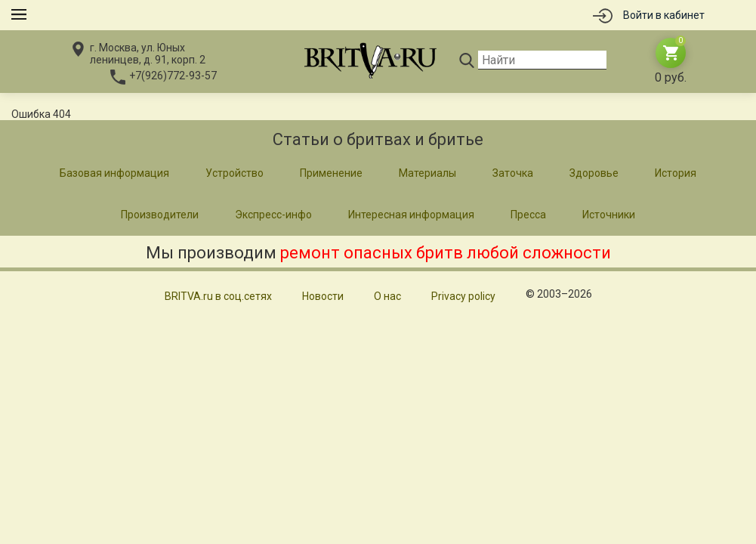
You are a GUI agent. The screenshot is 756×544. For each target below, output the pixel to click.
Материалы (427, 173)
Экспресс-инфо (273, 215)
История (676, 173)
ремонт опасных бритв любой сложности (446, 253)
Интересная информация (411, 215)
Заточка (513, 173)
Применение (331, 173)
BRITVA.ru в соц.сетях (218, 296)
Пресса (528, 215)
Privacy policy (463, 296)
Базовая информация (114, 173)
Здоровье (594, 173)
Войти (664, 15)
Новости (323, 296)
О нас (387, 296)
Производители (160, 215)
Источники (609, 215)
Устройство (235, 173)
